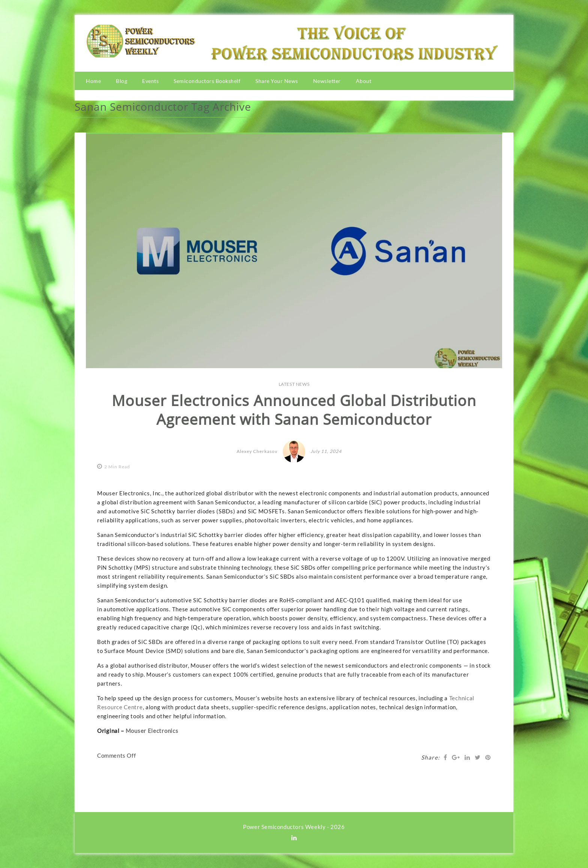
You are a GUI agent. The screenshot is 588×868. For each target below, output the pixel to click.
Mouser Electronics (152, 731)
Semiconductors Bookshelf (207, 81)
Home (93, 81)
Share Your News (277, 81)
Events (150, 81)
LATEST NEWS (294, 384)
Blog (121, 81)
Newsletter (327, 81)
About (364, 81)
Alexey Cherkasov (257, 451)
